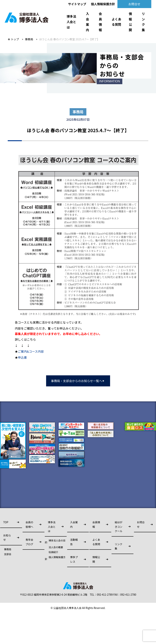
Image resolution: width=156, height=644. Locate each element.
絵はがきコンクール (118, 526)
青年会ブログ (29, 542)
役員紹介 (53, 552)
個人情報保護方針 (103, 4)
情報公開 (131, 22)
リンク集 (143, 22)
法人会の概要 (56, 547)
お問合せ (134, 4)
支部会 (8, 554)
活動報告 (74, 542)
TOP (6, 522)
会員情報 (100, 22)
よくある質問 (116, 22)
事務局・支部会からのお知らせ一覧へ (78, 381)
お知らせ (7, 537)
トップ (15, 39)
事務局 (29, 39)
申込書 (22, 357)
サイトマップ (77, 4)
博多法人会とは (71, 22)
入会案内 (87, 22)
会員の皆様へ (29, 524)
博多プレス (74, 559)
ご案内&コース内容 (31, 351)
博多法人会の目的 (55, 541)
